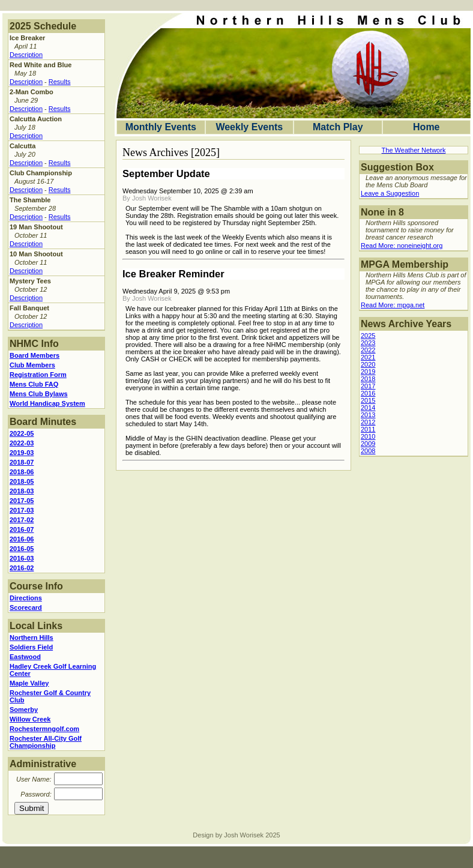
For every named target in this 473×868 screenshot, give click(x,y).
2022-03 (22, 443)
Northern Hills (32, 637)
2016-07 (22, 529)
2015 (368, 400)
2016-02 (22, 568)
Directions (26, 598)
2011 (368, 429)
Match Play (338, 127)
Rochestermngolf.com (44, 729)
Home (426, 127)
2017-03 (22, 510)
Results (60, 82)
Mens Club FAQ (34, 384)
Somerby (24, 710)
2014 (368, 408)
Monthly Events (161, 127)
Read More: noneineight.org (402, 246)
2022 (368, 350)
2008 (368, 451)
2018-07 (22, 462)
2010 (368, 436)
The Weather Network (414, 150)
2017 (368, 386)
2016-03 (22, 558)
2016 (368, 393)
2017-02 (22, 520)
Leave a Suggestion (390, 193)
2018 (368, 379)
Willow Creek (30, 719)
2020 (368, 364)
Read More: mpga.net (393, 305)
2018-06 (22, 472)
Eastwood (25, 657)
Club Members (32, 365)
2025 (368, 336)
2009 (368, 444)
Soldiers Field (31, 647)
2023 (368, 343)
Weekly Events (249, 127)
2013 (368, 415)
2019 (368, 372)
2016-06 (22, 539)
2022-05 (22, 433)
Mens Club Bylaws (39, 394)
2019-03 (22, 453)
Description (26, 55)
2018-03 (22, 491)
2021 (368, 357)
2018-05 (22, 481)
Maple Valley (29, 683)
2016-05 (22, 549)
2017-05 (22, 501)
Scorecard (26, 607)
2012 (368, 422)
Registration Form (38, 375)
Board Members (35, 355)
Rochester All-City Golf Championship (46, 742)
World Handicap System (47, 403)
